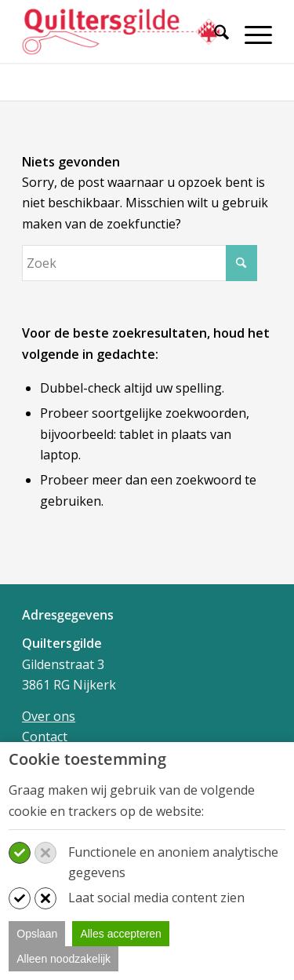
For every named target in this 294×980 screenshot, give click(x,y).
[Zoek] (214, 35)
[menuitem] (214, 41)
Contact (45, 737)
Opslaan (37, 934)
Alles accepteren (121, 934)
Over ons (49, 716)
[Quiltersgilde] (122, 31)
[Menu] (250, 35)
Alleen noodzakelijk (64, 959)
